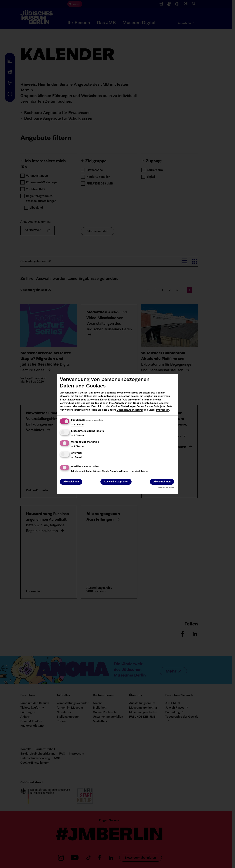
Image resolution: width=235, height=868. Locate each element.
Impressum (163, 410)
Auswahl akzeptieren (116, 482)
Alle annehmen (162, 482)
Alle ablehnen (71, 482)
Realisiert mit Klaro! (166, 488)
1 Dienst (76, 458)
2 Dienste (77, 425)
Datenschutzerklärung (130, 410)
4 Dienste (77, 436)
